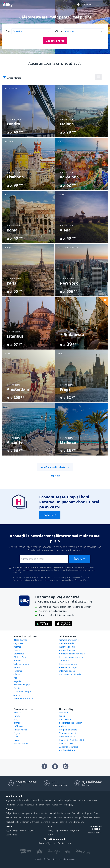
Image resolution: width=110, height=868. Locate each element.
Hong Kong (53, 830)
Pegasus (17, 733)
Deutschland (77, 813)
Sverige (36, 822)
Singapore (75, 830)
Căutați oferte (55, 41)
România (26, 822)
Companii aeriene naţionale (72, 654)
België (9, 813)
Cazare (17, 650)
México (20, 805)
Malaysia (64, 830)
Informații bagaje (67, 671)
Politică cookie (66, 743)
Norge (78, 817)
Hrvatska (18, 817)
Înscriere (80, 559)
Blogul (62, 716)
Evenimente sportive (23, 698)
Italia (35, 817)
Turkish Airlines (20, 730)
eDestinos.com (64, 843)
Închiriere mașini (21, 664)
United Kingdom (76, 822)
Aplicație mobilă (67, 643)
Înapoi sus (55, 476)
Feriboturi (18, 671)
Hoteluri (17, 661)
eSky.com (50, 843)
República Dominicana (75, 800)
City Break (18, 643)
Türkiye (51, 835)
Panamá (40, 805)
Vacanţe (17, 647)
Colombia (47, 800)
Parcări (17, 688)
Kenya (16, 830)
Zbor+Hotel (19, 654)
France (97, 813)
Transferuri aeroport (23, 692)
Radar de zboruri (67, 647)
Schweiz (63, 822)
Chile (27, 800)
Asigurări (17, 681)
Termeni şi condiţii (68, 733)
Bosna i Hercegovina (23, 813)
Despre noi (64, 712)
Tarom (17, 716)
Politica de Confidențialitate (72, 740)
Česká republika (52, 813)
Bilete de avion (20, 640)
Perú (48, 805)
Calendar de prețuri (68, 667)
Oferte (17, 674)
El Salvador (36, 800)
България (39, 813)
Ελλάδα (9, 817)
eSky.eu (41, 843)
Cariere (63, 726)
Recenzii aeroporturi (69, 664)
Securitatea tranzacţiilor (70, 723)
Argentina (10, 800)
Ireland (27, 817)
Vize (15, 678)
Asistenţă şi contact (69, 747)
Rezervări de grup (22, 685)
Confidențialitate (67, 750)
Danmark (66, 813)
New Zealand (94, 833)
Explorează (50, 515)
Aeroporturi (65, 661)
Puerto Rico (57, 805)
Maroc (23, 830)
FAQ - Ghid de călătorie (70, 674)
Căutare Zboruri (21, 657)
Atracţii (17, 695)
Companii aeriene (67, 650)
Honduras (10, 805)
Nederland (69, 817)
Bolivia (20, 800)
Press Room (65, 719)
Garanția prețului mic (69, 640)
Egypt (8, 830)
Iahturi (17, 667)
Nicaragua (30, 805)
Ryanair (17, 723)
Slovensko (46, 822)
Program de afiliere (68, 730)
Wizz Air (17, 712)
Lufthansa (18, 726)
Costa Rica (58, 800)
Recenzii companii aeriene (71, 657)
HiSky (16, 719)
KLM (16, 737)
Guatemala (92, 800)
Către (59, 31)
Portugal (10, 822)
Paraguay (69, 805)
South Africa (11, 835)
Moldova (58, 817)
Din (8, 31)
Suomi (55, 822)
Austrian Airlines (21, 743)
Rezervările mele (67, 737)
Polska (97, 817)
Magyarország (45, 817)
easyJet (17, 740)
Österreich (88, 817)
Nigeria (31, 830)
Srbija (18, 822)
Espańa (89, 813)
